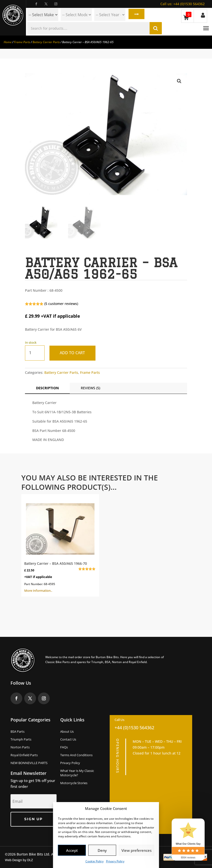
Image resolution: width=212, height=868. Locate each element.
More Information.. (60, 545)
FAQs (64, 747)
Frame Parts (22, 42)
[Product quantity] (35, 353)
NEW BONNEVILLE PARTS (29, 763)
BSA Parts (18, 731)
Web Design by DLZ (19, 860)
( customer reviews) (61, 304)
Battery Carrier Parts (46, 42)
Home (8, 42)
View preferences (136, 850)
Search (136, 15)
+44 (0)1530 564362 (183, 4)
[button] (179, 81)
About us (67, 731)
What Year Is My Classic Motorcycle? (77, 773)
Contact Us (68, 739)
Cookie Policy (94, 861)
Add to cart (74, 353)
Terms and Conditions (76, 755)
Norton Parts (20, 747)
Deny (102, 850)
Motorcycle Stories (74, 783)
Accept (72, 850)
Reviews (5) (90, 388)
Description (47, 388)
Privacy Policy (115, 861)
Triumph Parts (21, 739)
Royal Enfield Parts (24, 755)
